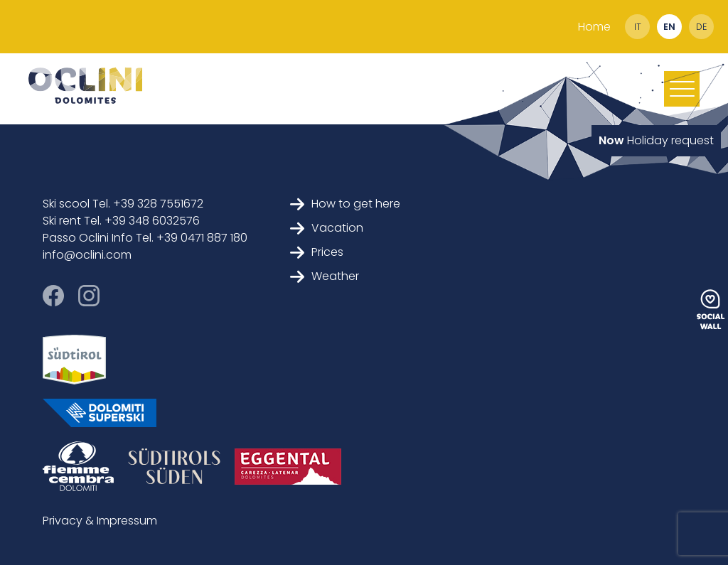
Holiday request (656, 140)
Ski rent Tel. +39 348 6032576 (121, 221)
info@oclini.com (87, 255)
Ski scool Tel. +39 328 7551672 (123, 204)
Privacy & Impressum (100, 521)
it (638, 27)
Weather (325, 276)
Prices (317, 252)
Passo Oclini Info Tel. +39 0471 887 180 (145, 238)
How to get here (345, 204)
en (669, 27)
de (701, 27)
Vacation (327, 228)
